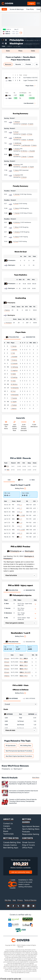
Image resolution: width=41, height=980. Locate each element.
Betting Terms (20, 488)
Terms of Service (30, 900)
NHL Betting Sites (26, 746)
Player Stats (30, 86)
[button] (20, 575)
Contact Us (8, 823)
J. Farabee (14, 405)
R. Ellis (6, 618)
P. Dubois (16, 170)
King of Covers (28, 845)
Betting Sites (11, 838)
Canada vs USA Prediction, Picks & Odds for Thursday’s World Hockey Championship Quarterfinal (23, 801)
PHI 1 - (24, 658)
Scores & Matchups (17, 9)
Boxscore (8, 64)
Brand (6, 831)
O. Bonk (6, 604)
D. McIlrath (17, 194)
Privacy (20, 900)
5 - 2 (21, 512)
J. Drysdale (14, 357)
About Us (8, 819)
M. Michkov (17, 165)
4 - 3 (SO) (22, 515)
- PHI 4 (24, 665)
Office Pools (27, 848)
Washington (16, 43)
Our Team (7, 829)
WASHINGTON (29, 590)
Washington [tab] (29, 337)
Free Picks (30, 9)
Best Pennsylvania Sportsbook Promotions (19, 751)
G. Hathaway (14, 367)
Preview (28, 64)
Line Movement (29, 103)
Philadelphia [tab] (12, 337)
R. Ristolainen (15, 395)
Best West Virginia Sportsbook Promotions (19, 756)
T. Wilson (16, 227)
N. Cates (13, 381)
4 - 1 (21, 505)
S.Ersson (7, 658)
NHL (4, 9)
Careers (7, 826)
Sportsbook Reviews (31, 826)
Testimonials (8, 834)
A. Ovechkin (17, 175)
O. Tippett (16, 154)
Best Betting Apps (11, 848)
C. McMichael (17, 138)
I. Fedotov (7, 310)
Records (18, 64)
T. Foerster (17, 213)
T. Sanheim (14, 350)
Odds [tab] (33, 51)
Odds (38, 9)
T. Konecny (17, 149)
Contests (28, 838)
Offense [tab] (12, 698)
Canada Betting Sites (12, 842)
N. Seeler (13, 374)
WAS (8, 470)
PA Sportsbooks (11, 746)
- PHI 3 (24, 676)
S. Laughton (14, 370)
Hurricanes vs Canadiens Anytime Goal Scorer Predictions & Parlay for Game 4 (24, 792)
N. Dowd (16, 132)
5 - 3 (21, 523)
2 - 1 (21, 508)
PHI (8, 466)
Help (14, 900)
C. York (13, 353)
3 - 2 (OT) (22, 530)
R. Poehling (14, 377)
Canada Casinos (10, 845)
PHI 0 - (24, 662)
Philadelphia (17, 40)
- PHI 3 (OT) (25, 672)
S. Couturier (14, 363)
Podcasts (26, 832)
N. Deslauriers (15, 388)
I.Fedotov (7, 665)
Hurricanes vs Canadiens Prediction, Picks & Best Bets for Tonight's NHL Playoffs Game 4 (23, 783)
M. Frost (16, 241)
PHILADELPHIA (12, 590)
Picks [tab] (20, 51)
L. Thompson (8, 323)
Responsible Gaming (31, 834)
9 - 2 (21, 533)
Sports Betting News (31, 829)
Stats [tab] (8, 51)
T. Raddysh (17, 122)
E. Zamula (14, 346)
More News (36, 777)
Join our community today (21, 872)
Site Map (8, 900)
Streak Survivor (29, 842)
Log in (31, 3)
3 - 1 (21, 519)
